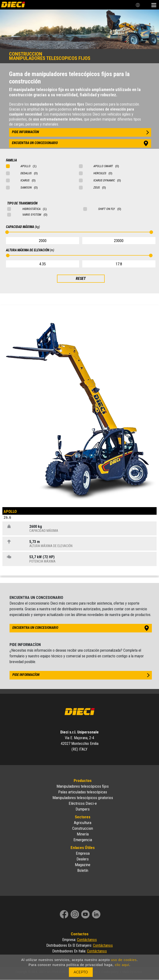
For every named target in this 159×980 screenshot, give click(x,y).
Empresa (83, 853)
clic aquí (122, 965)
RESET (81, 279)
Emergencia (83, 840)
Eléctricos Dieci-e (83, 803)
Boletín (83, 870)
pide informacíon (26, 132)
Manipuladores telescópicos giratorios (83, 798)
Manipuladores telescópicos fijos (83, 786)
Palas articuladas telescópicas (83, 792)
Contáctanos (87, 940)
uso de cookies (124, 960)
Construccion (83, 828)
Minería (83, 834)
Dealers (83, 859)
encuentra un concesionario (35, 143)
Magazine (83, 865)
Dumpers (83, 809)
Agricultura (83, 823)
